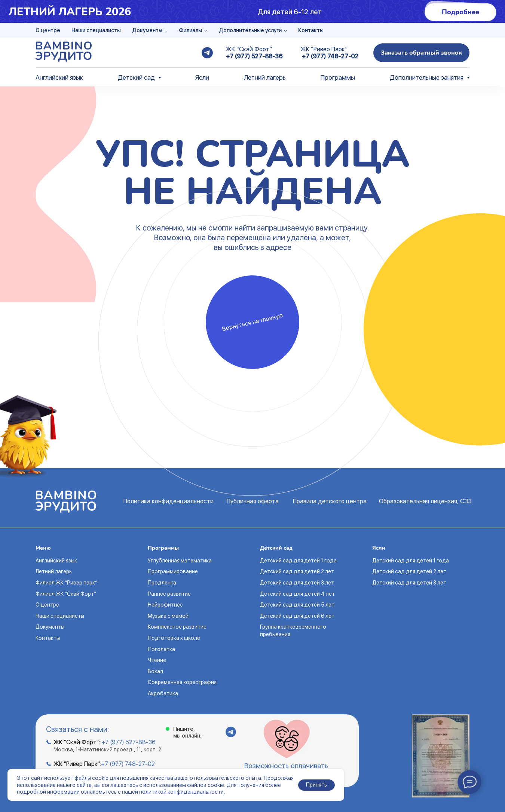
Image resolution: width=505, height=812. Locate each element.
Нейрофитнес (165, 605)
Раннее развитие (169, 594)
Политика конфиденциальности (169, 501)
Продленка (162, 583)
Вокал (155, 671)
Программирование (173, 571)
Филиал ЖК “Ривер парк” (66, 583)
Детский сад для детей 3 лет (297, 583)
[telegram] (207, 53)
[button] (421, 53)
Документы (147, 30)
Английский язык (59, 77)
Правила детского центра (330, 501)
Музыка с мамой (168, 616)
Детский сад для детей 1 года (298, 561)
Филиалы (190, 30)
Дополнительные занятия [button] (427, 77)
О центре (48, 30)
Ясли (202, 77)
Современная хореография (182, 682)
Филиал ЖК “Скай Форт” (66, 594)
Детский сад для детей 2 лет (297, 571)
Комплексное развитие (177, 627)
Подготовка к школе (174, 638)
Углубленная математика (180, 561)
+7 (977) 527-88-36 (254, 56)
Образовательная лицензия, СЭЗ (425, 501)
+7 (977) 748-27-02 (330, 56)
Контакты (311, 30)
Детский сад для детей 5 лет (297, 605)
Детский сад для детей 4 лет (297, 594)
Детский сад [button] (137, 77)
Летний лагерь (265, 77)
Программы (338, 77)
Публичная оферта (253, 501)
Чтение (157, 660)
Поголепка (161, 649)
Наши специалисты (96, 30)
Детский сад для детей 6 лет (297, 616)
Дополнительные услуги (250, 30)
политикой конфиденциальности (181, 792)
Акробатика (163, 693)
